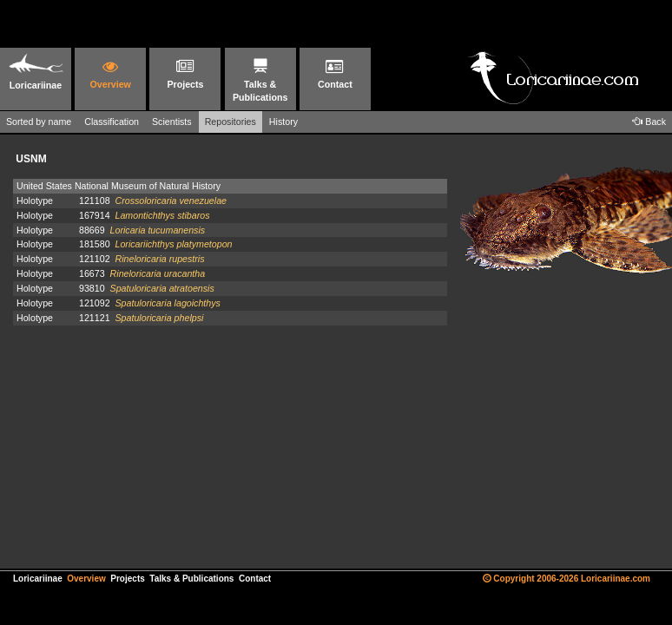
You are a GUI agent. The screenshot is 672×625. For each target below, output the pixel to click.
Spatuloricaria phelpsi (159, 318)
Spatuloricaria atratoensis (162, 288)
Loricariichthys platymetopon (173, 244)
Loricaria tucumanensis (158, 230)
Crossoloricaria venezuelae (171, 201)
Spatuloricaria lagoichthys (167, 303)
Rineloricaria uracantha (158, 273)
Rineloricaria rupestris (159, 259)
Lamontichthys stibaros (162, 215)
